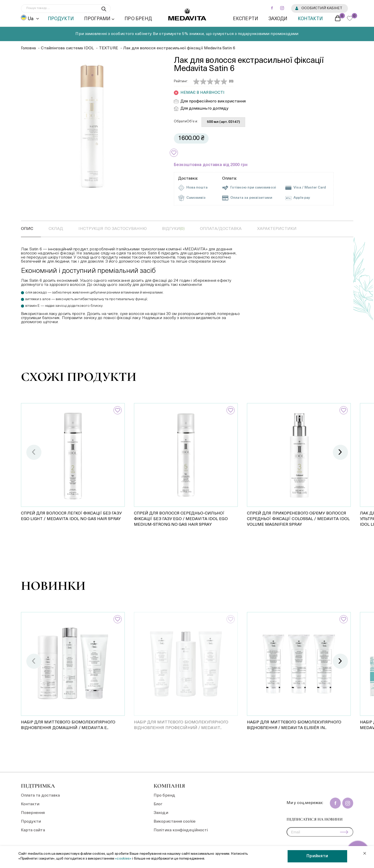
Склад (56, 229)
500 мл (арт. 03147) (223, 122)
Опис (27, 229)
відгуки (173, 229)
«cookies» (124, 859)
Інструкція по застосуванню (113, 229)
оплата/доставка (221, 229)
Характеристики (277, 229)
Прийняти (317, 856)
